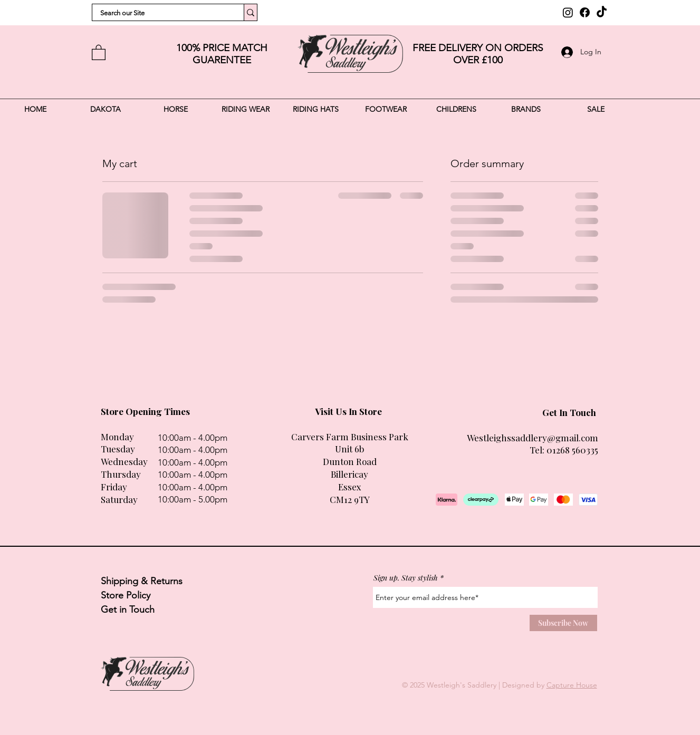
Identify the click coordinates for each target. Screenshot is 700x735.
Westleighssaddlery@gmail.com (533, 438)
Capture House (572, 685)
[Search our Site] (161, 13)
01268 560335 (572, 450)
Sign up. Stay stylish (406, 578)
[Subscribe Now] (563, 623)
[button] (99, 52)
